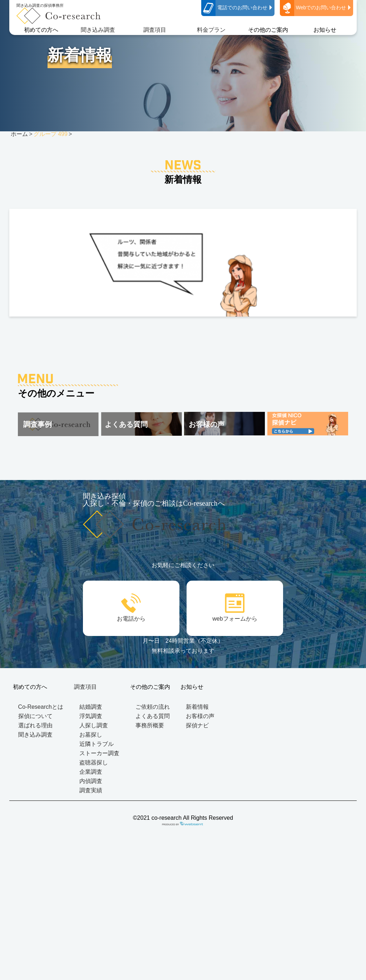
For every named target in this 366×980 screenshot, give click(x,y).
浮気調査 (91, 716)
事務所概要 (150, 725)
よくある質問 (153, 716)
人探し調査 (94, 725)
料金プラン (211, 30)
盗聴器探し (94, 762)
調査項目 (155, 30)
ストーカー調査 (99, 753)
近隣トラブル (97, 744)
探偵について (35, 716)
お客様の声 (200, 716)
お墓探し (91, 735)
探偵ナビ (197, 725)
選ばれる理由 (35, 725)
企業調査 (91, 772)
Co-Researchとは (41, 707)
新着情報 (197, 707)
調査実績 (91, 790)
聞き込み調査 (98, 30)
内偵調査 (91, 781)
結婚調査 (91, 707)
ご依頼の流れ (153, 707)
